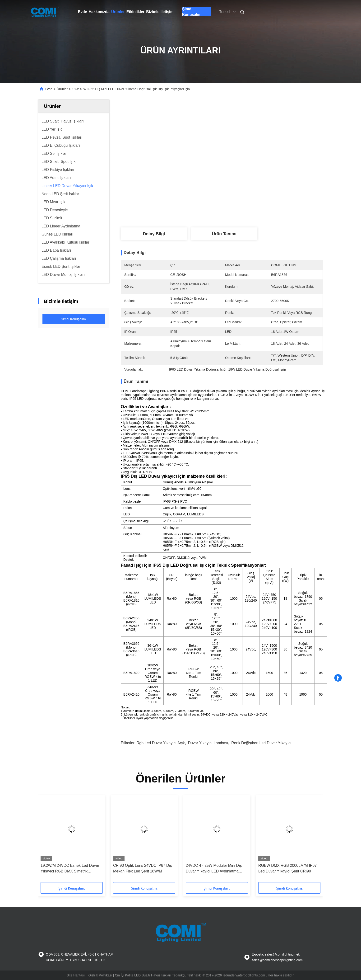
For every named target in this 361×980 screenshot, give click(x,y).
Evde (83, 12)
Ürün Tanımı (224, 234)
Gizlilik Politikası (100, 975)
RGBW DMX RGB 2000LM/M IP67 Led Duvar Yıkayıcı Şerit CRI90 (287, 868)
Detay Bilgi (154, 234)
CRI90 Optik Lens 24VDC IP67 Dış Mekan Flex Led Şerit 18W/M (143, 868)
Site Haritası (76, 975)
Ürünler (118, 12)
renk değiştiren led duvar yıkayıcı (261, 743)
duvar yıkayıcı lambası (208, 743)
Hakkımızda (99, 12)
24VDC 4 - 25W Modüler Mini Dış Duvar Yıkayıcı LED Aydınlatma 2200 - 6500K (214, 869)
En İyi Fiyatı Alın (248, 168)
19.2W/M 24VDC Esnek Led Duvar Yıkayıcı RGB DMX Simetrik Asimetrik (70, 869)
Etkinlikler (135, 12)
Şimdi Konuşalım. (192, 12)
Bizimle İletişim (160, 12)
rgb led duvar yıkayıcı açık (161, 743)
